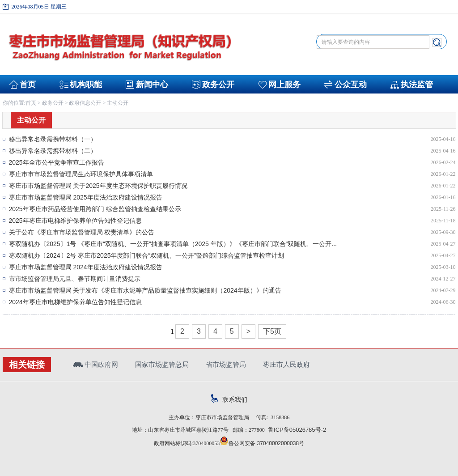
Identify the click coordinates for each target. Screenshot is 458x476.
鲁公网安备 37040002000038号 (262, 443)
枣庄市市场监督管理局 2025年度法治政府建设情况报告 (86, 197)
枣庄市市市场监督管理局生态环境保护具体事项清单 (81, 174)
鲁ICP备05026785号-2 (295, 430)
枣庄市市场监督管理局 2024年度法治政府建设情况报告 (86, 267)
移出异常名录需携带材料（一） (53, 139)
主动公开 (118, 103)
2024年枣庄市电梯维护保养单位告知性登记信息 (75, 302)
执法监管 (417, 85)
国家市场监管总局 (162, 364)
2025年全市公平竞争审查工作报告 (57, 162)
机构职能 (86, 85)
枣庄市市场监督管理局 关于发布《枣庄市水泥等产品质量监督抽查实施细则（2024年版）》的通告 (145, 290)
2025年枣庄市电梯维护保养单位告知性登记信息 (75, 221)
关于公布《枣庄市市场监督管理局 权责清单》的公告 (82, 232)
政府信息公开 (85, 103)
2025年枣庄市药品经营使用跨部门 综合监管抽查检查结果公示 (95, 209)
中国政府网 (95, 364)
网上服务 (284, 85)
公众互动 (351, 85)
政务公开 (218, 85)
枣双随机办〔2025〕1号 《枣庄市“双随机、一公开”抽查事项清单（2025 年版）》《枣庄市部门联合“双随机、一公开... (173, 244)
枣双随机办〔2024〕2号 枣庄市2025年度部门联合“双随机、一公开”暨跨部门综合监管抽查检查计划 (146, 255)
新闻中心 (152, 85)
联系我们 (229, 399)
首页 (28, 85)
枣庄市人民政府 (286, 364)
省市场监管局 (226, 364)
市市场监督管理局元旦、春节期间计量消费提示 (75, 279)
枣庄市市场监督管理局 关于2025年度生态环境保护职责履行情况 (98, 186)
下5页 (272, 331)
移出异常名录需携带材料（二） (53, 151)
